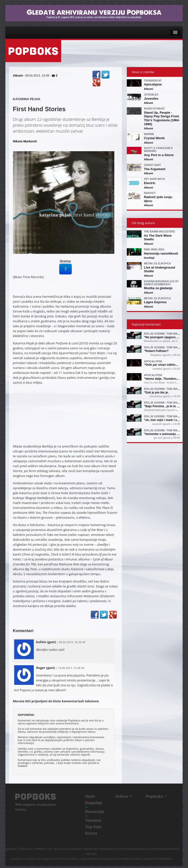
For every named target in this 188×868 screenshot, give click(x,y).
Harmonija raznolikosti (161, 253)
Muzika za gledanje (158, 288)
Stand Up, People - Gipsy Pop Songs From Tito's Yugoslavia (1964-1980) (162, 118)
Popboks (156, 796)
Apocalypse (153, 84)
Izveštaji (149, 258)
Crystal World (154, 138)
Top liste (93, 827)
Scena (91, 833)
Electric (150, 183)
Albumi (18, 76)
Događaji (94, 804)
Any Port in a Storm (159, 155)
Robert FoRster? (157, 351)
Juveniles (151, 99)
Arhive (123, 796)
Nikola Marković (25, 141)
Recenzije (94, 813)
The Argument (155, 169)
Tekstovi (93, 821)
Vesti (90, 796)
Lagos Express (155, 302)
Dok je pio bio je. (157, 393)
